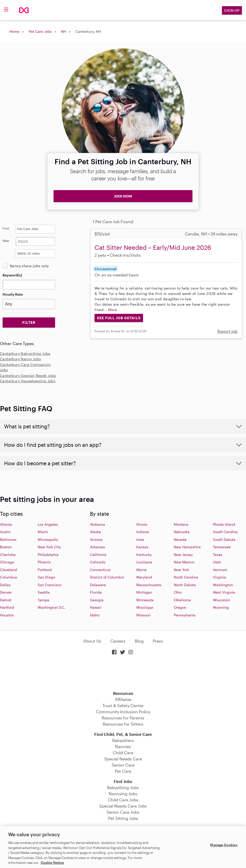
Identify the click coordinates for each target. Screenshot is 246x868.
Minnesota (145, 600)
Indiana (143, 532)
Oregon (180, 607)
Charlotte (8, 555)
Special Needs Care (123, 759)
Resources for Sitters (123, 724)
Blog (139, 641)
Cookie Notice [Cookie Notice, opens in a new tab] (52, 863)
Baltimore (8, 539)
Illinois (142, 524)
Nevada (180, 539)
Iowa (140, 539)
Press (158, 641)
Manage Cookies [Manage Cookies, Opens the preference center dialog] (224, 845)
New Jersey (183, 555)
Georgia (97, 600)
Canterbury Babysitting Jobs (25, 353)
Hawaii (96, 607)
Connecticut (100, 570)
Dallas (5, 585)
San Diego (46, 577)
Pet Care (123, 771)
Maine (141, 570)
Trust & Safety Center (123, 705)
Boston (6, 547)
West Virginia (224, 592)
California (98, 555)
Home (14, 31)
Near (6, 241)
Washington (223, 585)
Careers (118, 641)
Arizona (96, 539)
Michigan (144, 592)
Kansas (142, 547)
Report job (227, 331)
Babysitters (123, 740)
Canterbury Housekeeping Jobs (28, 381)
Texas (218, 555)
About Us (92, 641)
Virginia (219, 577)
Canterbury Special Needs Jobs (28, 375)
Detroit (6, 600)
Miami (43, 532)
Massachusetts (149, 585)
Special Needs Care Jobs (123, 806)
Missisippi (145, 607)
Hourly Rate (13, 294)
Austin (5, 532)
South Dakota (224, 539)
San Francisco (50, 585)
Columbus (9, 577)
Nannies (123, 746)
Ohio (178, 592)
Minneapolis (48, 539)
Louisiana (144, 562)
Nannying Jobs (123, 794)
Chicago (7, 562)
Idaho (95, 615)
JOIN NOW (123, 196)
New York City (49, 547)
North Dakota (185, 585)
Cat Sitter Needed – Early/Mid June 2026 (153, 247)
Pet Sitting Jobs (123, 818)
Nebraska (182, 532)
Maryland (144, 577)
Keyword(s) (12, 275)
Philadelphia (48, 555)
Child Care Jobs (123, 800)
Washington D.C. (52, 607)
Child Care (123, 753)
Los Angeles (48, 524)
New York (181, 570)
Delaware (98, 585)
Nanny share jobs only (29, 266)
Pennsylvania (185, 615)
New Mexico (184, 562)
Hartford (7, 607)
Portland (45, 570)
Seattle (44, 592)
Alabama (98, 524)
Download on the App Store (123, 673)
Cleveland (8, 570)
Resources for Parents (123, 718)
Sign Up (232, 10)
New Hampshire (187, 547)
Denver (6, 592)
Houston (7, 615)
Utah (217, 562)
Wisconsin (222, 600)
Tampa (43, 600)
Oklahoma (182, 600)
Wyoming (221, 607)
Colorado (98, 562)
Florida (96, 592)
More (113, 310)
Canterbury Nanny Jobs (20, 359)
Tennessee (222, 547)
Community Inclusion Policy (123, 712)
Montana (181, 524)
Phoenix (44, 562)
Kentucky (144, 555)
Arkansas (98, 547)
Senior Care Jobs (123, 812)
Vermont (220, 570)
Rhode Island (224, 524)
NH (64, 31)
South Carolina (225, 532)
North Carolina (186, 577)
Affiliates (123, 699)
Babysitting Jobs (123, 787)
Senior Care (123, 765)
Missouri (143, 615)
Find (6, 228)
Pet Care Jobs (40, 31)
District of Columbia (107, 577)
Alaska (95, 532)
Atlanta (6, 524)
